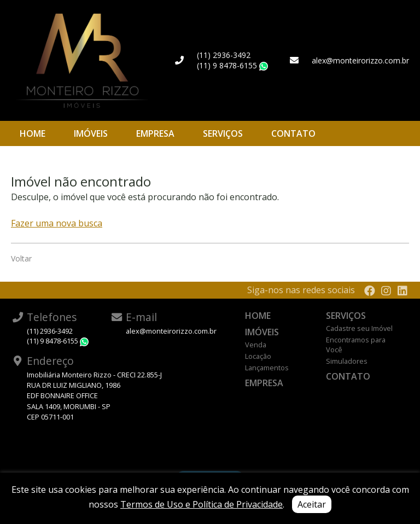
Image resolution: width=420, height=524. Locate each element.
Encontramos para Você (356, 345)
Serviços (223, 133)
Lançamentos (267, 368)
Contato (293, 133)
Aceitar (312, 504)
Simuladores (347, 361)
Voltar (21, 258)
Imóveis (91, 133)
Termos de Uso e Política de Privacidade (202, 504)
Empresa (155, 133)
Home (33, 133)
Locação (258, 356)
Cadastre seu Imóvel (359, 328)
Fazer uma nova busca (57, 223)
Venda (256, 345)
